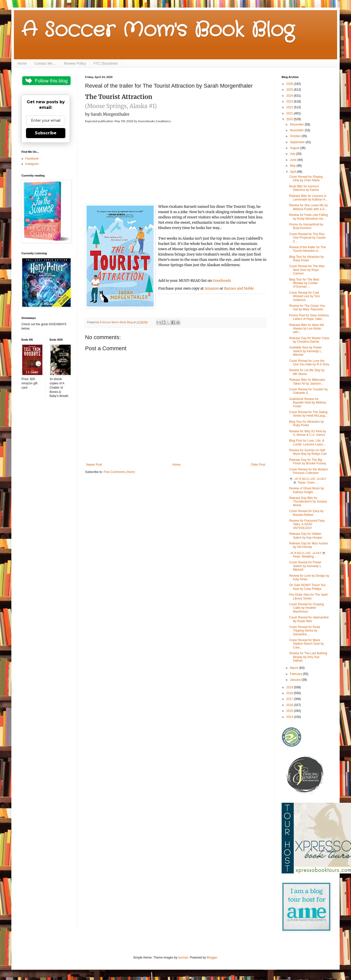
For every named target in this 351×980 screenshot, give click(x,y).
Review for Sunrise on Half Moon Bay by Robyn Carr (308, 452)
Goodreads (222, 281)
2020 (290, 119)
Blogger (212, 958)
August (295, 148)
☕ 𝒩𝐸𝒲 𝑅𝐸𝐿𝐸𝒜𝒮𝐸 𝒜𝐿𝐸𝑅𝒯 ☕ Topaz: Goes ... (307, 481)
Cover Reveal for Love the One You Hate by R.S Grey (309, 363)
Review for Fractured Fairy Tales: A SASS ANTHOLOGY (307, 524)
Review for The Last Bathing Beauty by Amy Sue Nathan (308, 657)
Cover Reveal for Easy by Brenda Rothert (306, 513)
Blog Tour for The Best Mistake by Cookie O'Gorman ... (304, 283)
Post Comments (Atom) (119, 472)
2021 (290, 113)
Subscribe (46, 133)
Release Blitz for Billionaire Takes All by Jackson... (307, 382)
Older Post (258, 465)
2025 (290, 90)
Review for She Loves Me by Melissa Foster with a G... (308, 207)
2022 (290, 107)
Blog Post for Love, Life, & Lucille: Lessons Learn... (307, 442)
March (295, 668)
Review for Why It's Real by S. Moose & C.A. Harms (308, 433)
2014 (290, 717)
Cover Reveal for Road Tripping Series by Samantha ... (305, 631)
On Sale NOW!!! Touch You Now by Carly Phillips (307, 587)
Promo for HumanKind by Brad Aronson (306, 226)
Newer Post (94, 465)
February (296, 674)
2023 (290, 102)
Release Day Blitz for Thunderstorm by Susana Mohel (308, 502)
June (294, 160)
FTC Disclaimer (106, 63)
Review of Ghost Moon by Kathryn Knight (306, 490)
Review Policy (75, 63)
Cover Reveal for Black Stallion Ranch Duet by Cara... (306, 644)
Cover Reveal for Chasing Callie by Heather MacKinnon (306, 608)
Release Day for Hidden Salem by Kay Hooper (306, 536)
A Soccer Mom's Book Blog (158, 30)
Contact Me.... (45, 63)
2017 (290, 699)
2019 (290, 687)
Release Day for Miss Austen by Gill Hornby (309, 545)
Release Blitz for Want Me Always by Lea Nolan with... (307, 329)
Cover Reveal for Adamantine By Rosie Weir (309, 619)
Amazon (212, 288)
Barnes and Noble (239, 288)
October (296, 136)
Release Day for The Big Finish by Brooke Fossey (308, 462)
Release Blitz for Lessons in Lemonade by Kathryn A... (308, 198)
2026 (290, 84)
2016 (290, 705)
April (293, 172)
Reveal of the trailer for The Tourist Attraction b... (307, 249)
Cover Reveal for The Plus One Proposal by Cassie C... (307, 238)
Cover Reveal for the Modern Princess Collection (309, 471)
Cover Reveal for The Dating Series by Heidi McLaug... (308, 414)
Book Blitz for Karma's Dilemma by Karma (304, 188)
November (297, 130)
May (293, 166)
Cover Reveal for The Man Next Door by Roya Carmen (307, 270)
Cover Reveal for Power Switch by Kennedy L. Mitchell (306, 566)
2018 (290, 693)
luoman (183, 958)
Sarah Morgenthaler (110, 114)
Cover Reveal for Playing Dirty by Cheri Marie (306, 179)
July (293, 154)
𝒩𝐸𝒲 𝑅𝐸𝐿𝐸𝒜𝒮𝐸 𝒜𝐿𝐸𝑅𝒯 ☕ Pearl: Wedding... (307, 555)
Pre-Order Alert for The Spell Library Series (308, 596)
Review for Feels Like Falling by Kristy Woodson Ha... (308, 217)
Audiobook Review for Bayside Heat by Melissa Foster (308, 403)
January (296, 680)
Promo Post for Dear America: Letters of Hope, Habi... (309, 317)
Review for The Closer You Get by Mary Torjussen (307, 308)
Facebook (32, 159)
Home (22, 63)
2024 (290, 96)
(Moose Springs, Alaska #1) (121, 106)
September (298, 142)
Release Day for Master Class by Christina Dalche (309, 340)
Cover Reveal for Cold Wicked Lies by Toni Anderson (304, 296)
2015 (290, 711)
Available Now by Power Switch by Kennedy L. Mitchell (306, 351)
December (297, 124)
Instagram (32, 164)
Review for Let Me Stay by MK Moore (307, 372)
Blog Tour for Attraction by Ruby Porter (306, 259)
